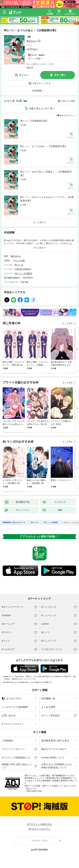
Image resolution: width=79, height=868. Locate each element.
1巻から (60, 115)
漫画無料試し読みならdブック (14, 522)
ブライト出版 (19, 260)
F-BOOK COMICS (23, 269)
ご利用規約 (7, 741)
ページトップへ (40, 841)
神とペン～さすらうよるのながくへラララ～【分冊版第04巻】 (47, 199)
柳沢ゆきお (32, 41)
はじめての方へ (12, 698)
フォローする (39, 41)
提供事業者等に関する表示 (55, 741)
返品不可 (30, 67)
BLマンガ (19, 265)
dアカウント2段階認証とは (16, 758)
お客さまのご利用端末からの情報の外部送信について (56, 766)
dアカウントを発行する (40, 824)
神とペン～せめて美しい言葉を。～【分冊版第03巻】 (46, 173)
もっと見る (68, 323)
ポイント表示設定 (51, 715)
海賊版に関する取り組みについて (17, 766)
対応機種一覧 (48, 698)
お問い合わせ (9, 715)
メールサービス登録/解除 (15, 707)
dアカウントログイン (13, 724)
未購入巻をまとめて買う (42, 108)
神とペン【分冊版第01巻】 (34, 121)
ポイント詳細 (34, 59)
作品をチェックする (42, 83)
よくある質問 (48, 707)
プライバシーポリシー (13, 749)
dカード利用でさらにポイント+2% (40, 64)
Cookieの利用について (53, 758)
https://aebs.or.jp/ (34, 791)
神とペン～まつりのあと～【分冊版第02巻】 (44, 146)
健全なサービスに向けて (54, 749)
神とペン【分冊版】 (24, 273)
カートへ (24, 75)
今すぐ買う (60, 75)
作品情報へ (38, 91)
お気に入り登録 (68, 101)
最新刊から (70, 115)
